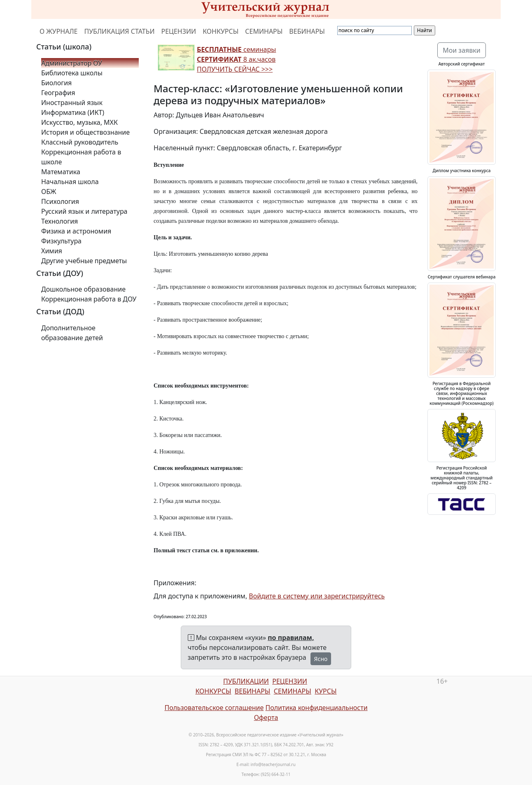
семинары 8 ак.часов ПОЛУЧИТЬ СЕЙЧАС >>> (236, 59)
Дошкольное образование (83, 289)
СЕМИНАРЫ (264, 31)
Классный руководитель (80, 142)
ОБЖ (49, 192)
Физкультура (61, 241)
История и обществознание (85, 132)
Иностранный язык (72, 103)
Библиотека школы (72, 73)
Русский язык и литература (84, 211)
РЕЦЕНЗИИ (179, 31)
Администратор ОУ (72, 63)
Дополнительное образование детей (72, 333)
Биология (56, 83)
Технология (59, 221)
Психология (60, 201)
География (58, 93)
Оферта (266, 717)
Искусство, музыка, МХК (79, 122)
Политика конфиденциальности (317, 708)
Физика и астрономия (76, 231)
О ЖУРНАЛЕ (59, 31)
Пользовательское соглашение (214, 708)
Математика (61, 172)
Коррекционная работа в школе (81, 157)
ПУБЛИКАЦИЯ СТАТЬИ (120, 31)
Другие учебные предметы (84, 261)
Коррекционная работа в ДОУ (89, 299)
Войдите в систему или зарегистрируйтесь (317, 596)
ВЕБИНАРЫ (307, 31)
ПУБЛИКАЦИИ (246, 681)
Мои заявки (462, 50)
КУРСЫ (325, 691)
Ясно (321, 659)
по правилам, (291, 638)
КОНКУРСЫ (220, 31)
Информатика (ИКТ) (73, 112)
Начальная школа (70, 182)
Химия (52, 251)
